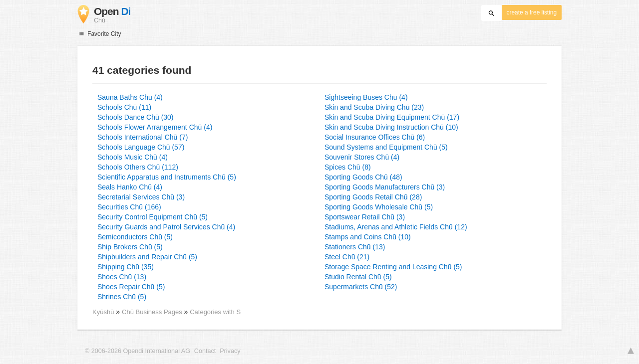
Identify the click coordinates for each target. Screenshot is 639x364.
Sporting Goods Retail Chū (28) (373, 197)
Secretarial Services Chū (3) (141, 197)
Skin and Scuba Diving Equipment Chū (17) (392, 117)
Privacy (230, 351)
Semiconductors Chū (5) (135, 237)
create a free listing (532, 12)
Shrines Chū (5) (122, 297)
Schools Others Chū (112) (138, 167)
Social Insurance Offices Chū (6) (375, 137)
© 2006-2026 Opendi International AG (138, 351)
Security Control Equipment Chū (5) (153, 217)
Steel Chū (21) (347, 257)
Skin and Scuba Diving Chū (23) (374, 107)
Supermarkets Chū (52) (361, 287)
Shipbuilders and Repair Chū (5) (147, 257)
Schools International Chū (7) (143, 137)
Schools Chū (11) (124, 107)
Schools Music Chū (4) (133, 157)
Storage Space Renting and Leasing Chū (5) (393, 267)
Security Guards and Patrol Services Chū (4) (166, 227)
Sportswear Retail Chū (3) (365, 217)
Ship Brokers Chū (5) (130, 247)
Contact (205, 351)
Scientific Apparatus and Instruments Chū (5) (167, 177)
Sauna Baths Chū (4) (130, 97)
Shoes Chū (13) (122, 277)
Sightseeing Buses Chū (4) (366, 97)
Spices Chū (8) (348, 167)
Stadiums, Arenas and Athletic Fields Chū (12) (396, 227)
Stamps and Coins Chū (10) (368, 237)
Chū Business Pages (153, 312)
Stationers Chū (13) (355, 247)
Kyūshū (103, 312)
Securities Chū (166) (129, 207)
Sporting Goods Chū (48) (363, 177)
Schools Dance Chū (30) (136, 117)
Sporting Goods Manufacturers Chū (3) (385, 187)
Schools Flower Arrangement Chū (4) (155, 127)
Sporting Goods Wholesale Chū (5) (379, 207)
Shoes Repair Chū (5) (131, 287)
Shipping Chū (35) (126, 267)
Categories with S (215, 312)
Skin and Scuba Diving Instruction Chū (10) (391, 127)
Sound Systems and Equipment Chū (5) (386, 147)
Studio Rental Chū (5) (358, 277)
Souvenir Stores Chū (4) (362, 157)
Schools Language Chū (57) (141, 147)
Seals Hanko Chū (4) (130, 187)
